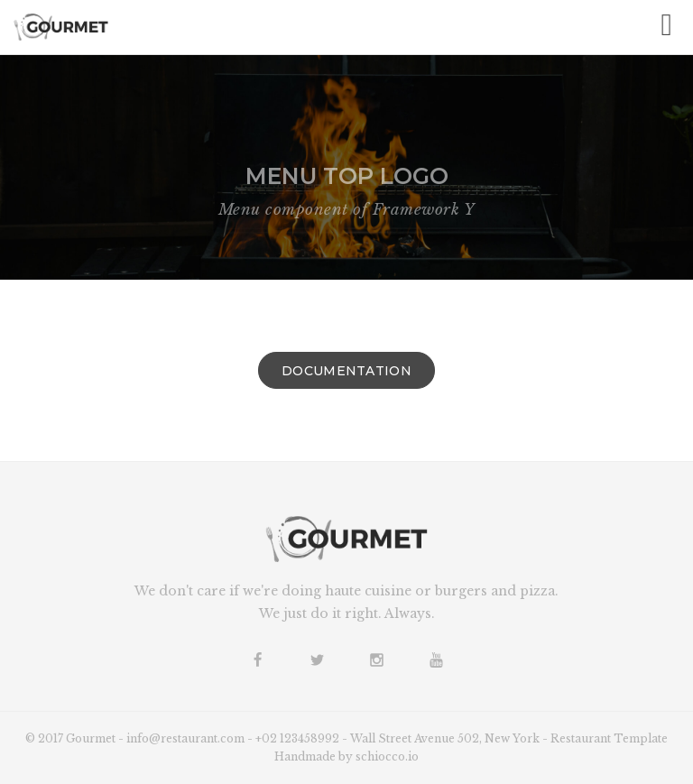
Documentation (346, 371)
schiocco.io (387, 756)
